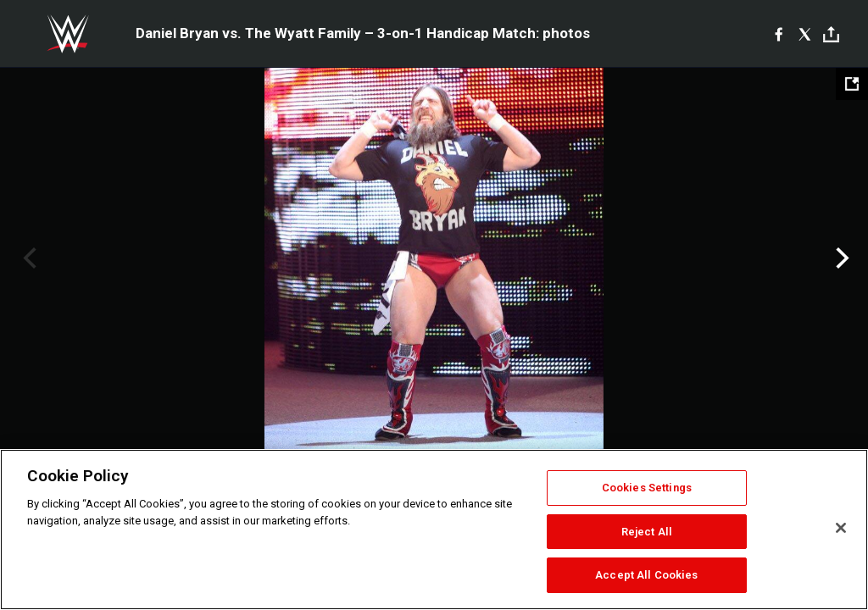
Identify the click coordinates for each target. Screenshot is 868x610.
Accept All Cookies (646, 575)
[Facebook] (779, 34)
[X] (805, 34)
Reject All (647, 532)
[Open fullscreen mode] (852, 84)
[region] (434, 530)
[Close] (841, 528)
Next (840, 258)
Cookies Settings (647, 488)
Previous (28, 258)
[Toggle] (831, 34)
